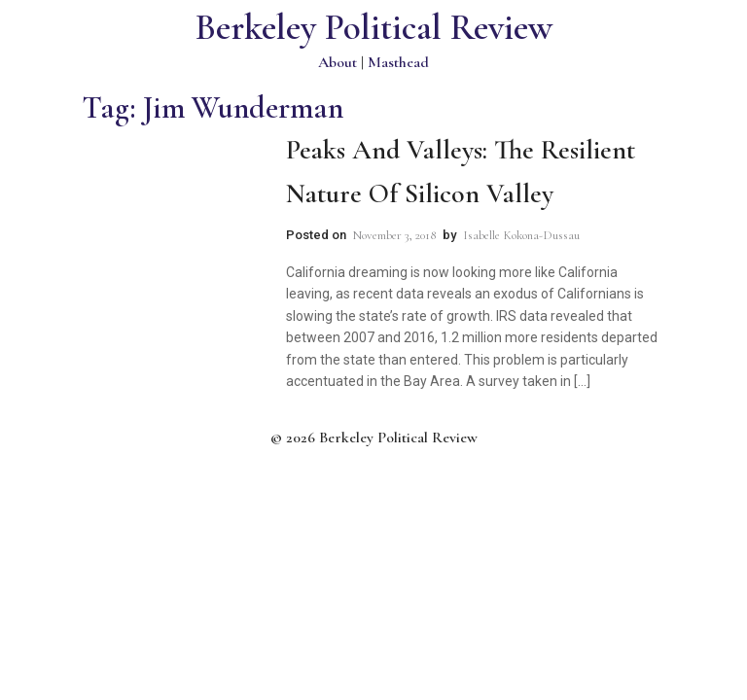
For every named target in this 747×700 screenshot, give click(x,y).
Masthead (398, 62)
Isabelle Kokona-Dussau (521, 235)
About (338, 62)
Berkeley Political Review (374, 28)
